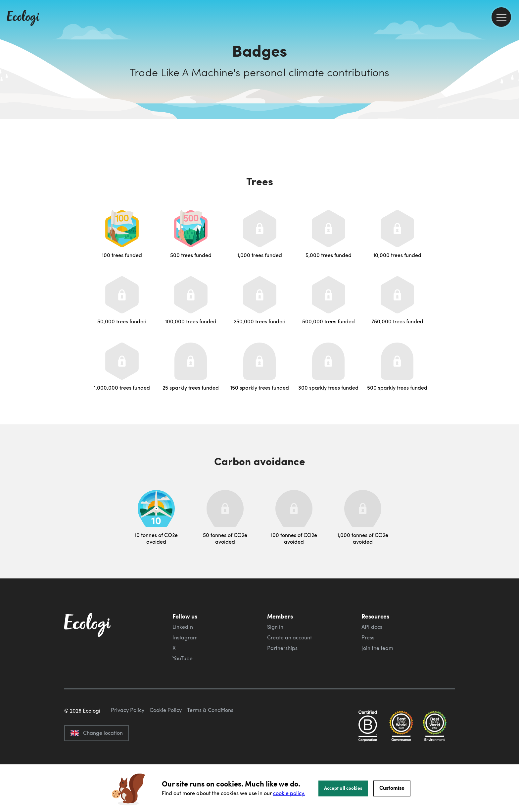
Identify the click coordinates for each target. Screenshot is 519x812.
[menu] (501, 17)
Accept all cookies (343, 788)
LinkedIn (183, 627)
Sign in (275, 627)
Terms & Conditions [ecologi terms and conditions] (210, 741)
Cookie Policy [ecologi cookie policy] (166, 741)
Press (368, 637)
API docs (372, 627)
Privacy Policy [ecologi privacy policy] (128, 741)
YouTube (183, 658)
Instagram (185, 637)
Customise (392, 788)
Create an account (289, 637)
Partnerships (282, 648)
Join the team (377, 648)
